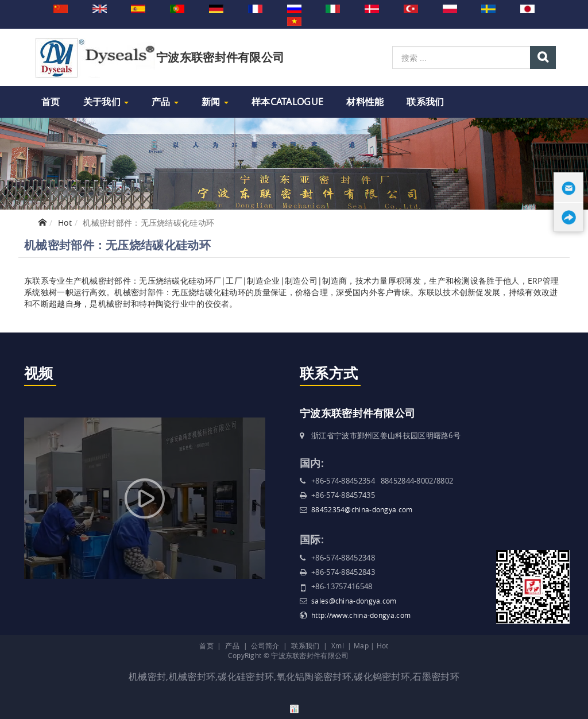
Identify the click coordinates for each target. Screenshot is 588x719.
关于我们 (106, 102)
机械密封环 (192, 677)
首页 (51, 102)
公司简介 (265, 645)
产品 (165, 102)
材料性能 (365, 102)
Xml (338, 645)
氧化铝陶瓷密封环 (314, 677)
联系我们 (425, 102)
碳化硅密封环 (246, 677)
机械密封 (147, 677)
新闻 (215, 102)
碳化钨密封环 (382, 677)
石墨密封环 (436, 677)
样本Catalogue (287, 102)
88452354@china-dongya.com (362, 509)
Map (361, 645)
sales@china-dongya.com (354, 601)
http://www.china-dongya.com (361, 615)
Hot (65, 223)
